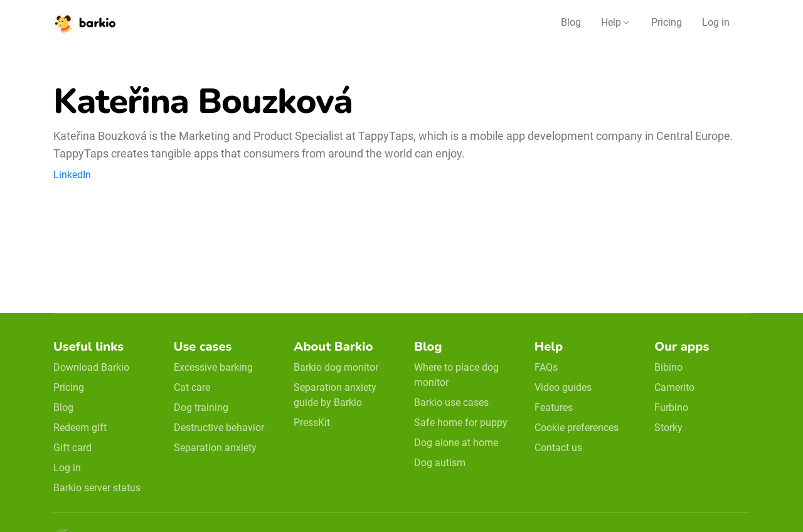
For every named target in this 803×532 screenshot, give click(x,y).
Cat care (192, 387)
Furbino (671, 407)
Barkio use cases (451, 402)
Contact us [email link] (558, 448)
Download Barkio (91, 367)
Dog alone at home (456, 443)
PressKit (312, 423)
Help (611, 22)
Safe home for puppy (461, 423)
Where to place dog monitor (456, 375)
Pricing (667, 22)
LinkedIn (72, 175)
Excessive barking (213, 367)
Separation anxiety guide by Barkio (335, 395)
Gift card (72, 448)
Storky (668, 428)
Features (554, 407)
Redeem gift (80, 428)
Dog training (201, 407)
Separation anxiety (215, 448)
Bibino (668, 367)
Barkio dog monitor (336, 367)
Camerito (674, 387)
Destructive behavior (219, 428)
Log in (716, 22)
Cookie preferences (577, 428)
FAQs (546, 367)
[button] (616, 23)
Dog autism (440, 463)
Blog (571, 22)
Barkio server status (97, 488)
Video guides (563, 387)
